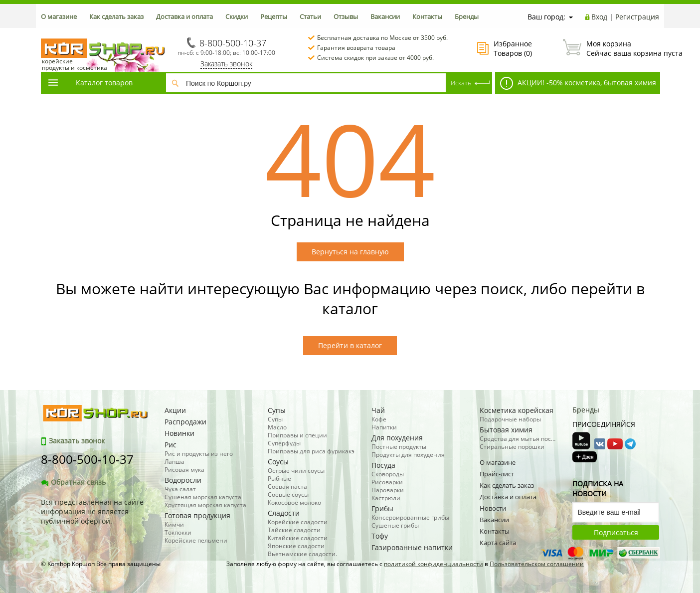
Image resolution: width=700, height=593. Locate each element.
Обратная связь (73, 482)
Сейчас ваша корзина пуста (611, 48)
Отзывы (346, 16)
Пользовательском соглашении (537, 564)
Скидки (237, 16)
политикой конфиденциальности (434, 564)
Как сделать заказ (116, 16)
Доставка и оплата (184, 16)
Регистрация (637, 17)
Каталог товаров (90, 83)
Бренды (467, 16)
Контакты (427, 16)
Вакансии (385, 16)
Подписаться (616, 532)
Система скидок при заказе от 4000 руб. (375, 58)
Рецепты (274, 16)
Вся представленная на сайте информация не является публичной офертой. (92, 511)
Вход (599, 17)
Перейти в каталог (350, 345)
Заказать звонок (226, 64)
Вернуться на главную (350, 252)
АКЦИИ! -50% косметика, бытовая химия (578, 83)
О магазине (59, 16)
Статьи (310, 16)
